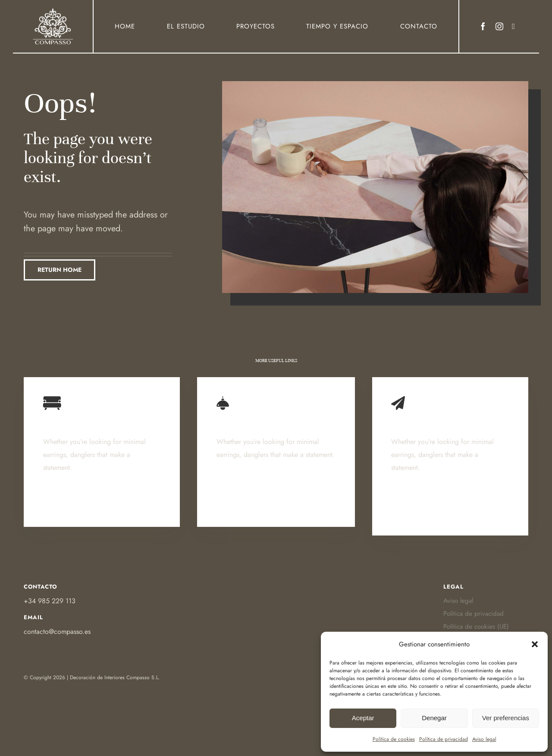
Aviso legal (484, 739)
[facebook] (483, 26)
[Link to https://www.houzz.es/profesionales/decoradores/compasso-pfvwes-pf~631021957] (513, 26)
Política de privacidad (444, 739)
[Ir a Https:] (53, 10)
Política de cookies (394, 739)
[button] (535, 644)
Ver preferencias (506, 718)
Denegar (434, 718)
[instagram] (499, 26)
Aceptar (363, 718)
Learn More (63, 507)
